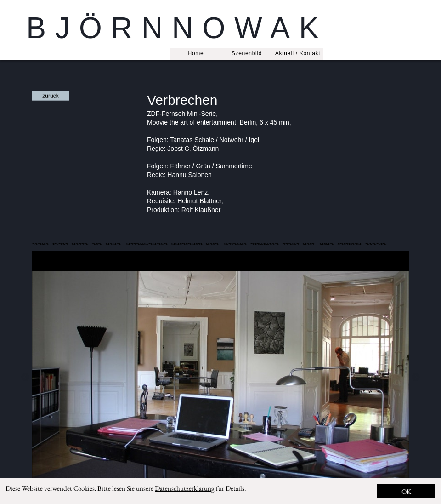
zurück (50, 96)
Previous (25, 378)
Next (416, 378)
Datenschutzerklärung (185, 488)
